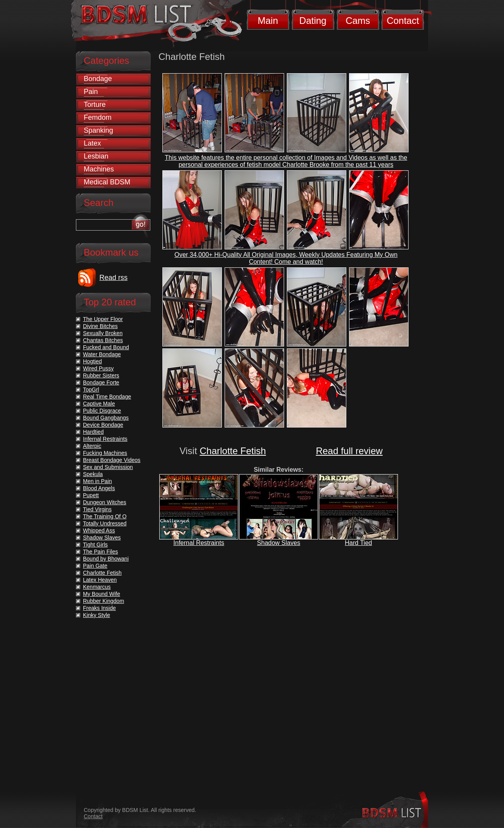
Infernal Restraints (199, 543)
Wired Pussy (98, 368)
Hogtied (92, 361)
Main (268, 21)
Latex (92, 143)
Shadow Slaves (279, 543)
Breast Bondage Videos (112, 460)
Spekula (93, 474)
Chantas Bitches (103, 340)
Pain (91, 92)
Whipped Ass (99, 530)
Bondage (98, 79)
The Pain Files (100, 552)
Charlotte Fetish (233, 451)
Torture (95, 105)
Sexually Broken (103, 333)
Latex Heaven (100, 580)
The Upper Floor (103, 319)
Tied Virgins (97, 509)
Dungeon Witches (105, 502)
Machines (99, 169)
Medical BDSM (107, 182)
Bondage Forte (101, 382)
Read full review (349, 451)
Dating (313, 21)
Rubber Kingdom (103, 601)
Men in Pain (97, 481)
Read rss (113, 278)
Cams (358, 21)
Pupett (91, 495)
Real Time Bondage (107, 397)
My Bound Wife (102, 594)
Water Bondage (102, 354)
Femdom (98, 117)
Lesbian (96, 156)
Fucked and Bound (106, 347)
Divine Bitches (100, 326)
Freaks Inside (99, 608)
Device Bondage (103, 425)
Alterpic (92, 446)
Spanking (98, 130)
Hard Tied (358, 543)
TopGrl (91, 390)
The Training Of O (105, 516)
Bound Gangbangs (106, 418)
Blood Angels (99, 488)
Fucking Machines (105, 453)
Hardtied (93, 432)
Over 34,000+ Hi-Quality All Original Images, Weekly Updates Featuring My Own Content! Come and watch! (286, 258)
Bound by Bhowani (106, 559)
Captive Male (99, 404)
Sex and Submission (108, 467)
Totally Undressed (105, 523)
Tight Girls (95, 545)
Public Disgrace (102, 411)
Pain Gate (95, 566)
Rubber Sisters (101, 375)
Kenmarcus (97, 587)
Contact (403, 21)
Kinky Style (96, 615)
